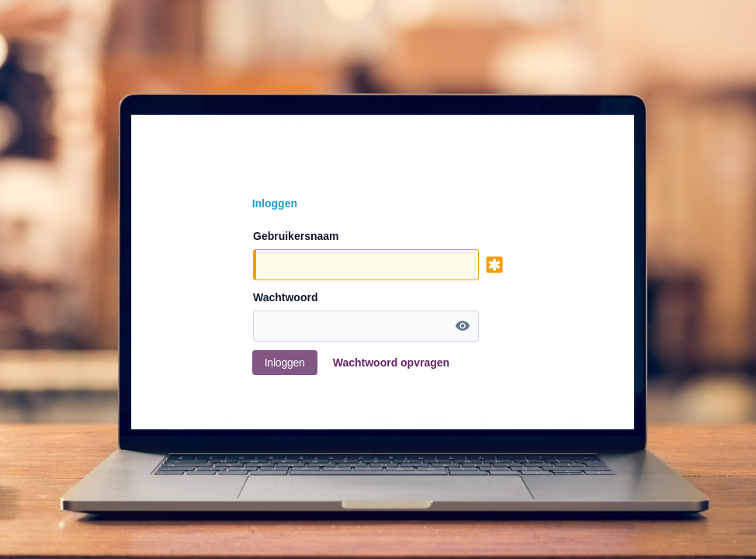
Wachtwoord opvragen (391, 363)
